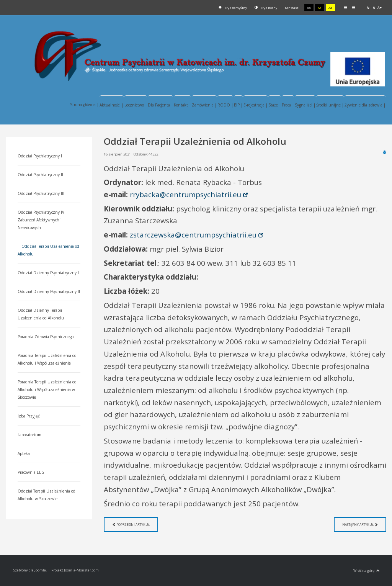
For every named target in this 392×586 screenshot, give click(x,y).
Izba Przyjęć (29, 416)
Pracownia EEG (31, 472)
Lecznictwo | (136, 105)
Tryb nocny (266, 7)
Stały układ (346, 7)
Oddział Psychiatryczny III (41, 193)
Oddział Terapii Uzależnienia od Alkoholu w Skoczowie (47, 495)
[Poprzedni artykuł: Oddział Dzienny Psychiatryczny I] (131, 525)
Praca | (288, 105)
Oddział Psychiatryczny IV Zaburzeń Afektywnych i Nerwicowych (41, 220)
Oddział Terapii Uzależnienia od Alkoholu (48, 250)
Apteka (24, 453)
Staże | (275, 105)
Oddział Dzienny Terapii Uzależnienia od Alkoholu (41, 314)
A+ (380, 7)
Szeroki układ (354, 7)
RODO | (225, 105)
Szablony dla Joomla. (30, 570)
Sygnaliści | (305, 105)
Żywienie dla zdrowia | (365, 105)
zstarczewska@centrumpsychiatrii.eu (193, 235)
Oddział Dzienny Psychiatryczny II (49, 291)
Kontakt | (182, 105)
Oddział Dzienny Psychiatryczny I (48, 273)
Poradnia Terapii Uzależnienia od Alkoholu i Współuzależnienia (47, 359)
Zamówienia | (204, 105)
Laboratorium (29, 435)
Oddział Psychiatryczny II (40, 175)
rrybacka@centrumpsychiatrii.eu (185, 194)
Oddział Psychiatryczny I (40, 156)
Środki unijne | (330, 105)
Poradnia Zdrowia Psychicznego (46, 337)
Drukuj (385, 152)
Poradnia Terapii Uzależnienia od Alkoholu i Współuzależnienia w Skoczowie (47, 390)
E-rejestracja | (256, 105)
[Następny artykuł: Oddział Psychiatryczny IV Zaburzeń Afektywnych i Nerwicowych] (360, 525)
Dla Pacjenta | (160, 105)
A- (369, 7)
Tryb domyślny (233, 7)
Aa (309, 7)
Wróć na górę (367, 571)
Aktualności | (112, 105)
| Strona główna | (83, 105)
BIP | (238, 105)
